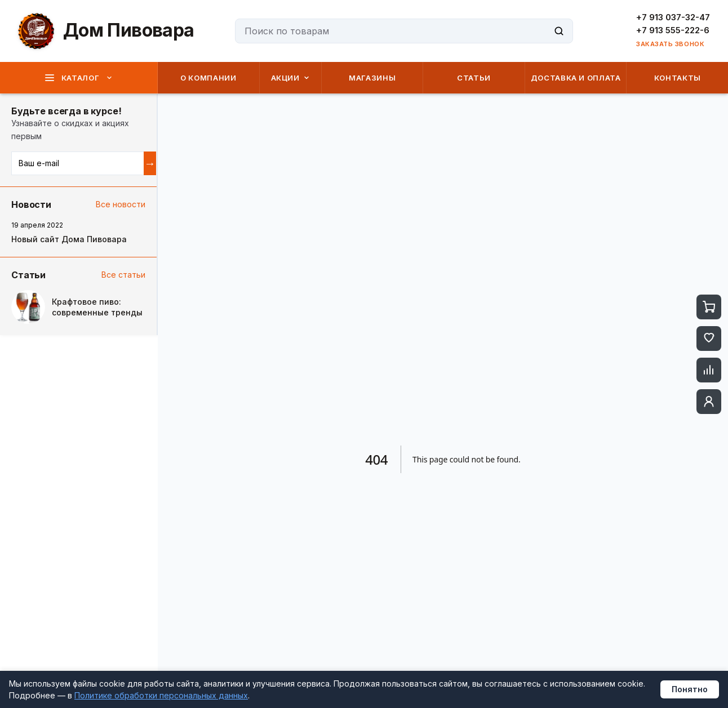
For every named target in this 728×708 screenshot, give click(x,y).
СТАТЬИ (474, 78)
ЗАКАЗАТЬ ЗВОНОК (670, 44)
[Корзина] (709, 307)
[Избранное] (709, 339)
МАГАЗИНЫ (372, 78)
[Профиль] (709, 402)
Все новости (121, 204)
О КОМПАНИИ (208, 78)
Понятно (690, 689)
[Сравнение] (709, 370)
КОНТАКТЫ (678, 78)
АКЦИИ (290, 78)
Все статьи (123, 275)
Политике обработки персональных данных (161, 695)
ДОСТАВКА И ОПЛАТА (576, 78)
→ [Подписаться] (150, 163)
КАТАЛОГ (79, 78)
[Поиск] (559, 31)
